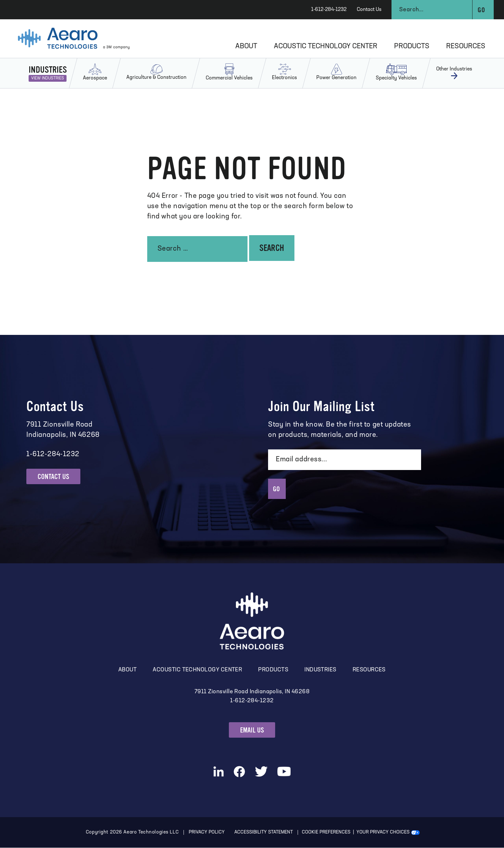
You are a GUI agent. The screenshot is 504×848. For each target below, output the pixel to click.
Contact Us (369, 10)
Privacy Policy (207, 833)
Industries (320, 670)
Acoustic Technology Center (326, 46)
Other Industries (454, 73)
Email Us (252, 730)
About (246, 46)
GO (277, 489)
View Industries (48, 78)
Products (412, 46)
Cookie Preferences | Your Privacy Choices (356, 833)
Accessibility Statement (264, 833)
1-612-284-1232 (329, 10)
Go (481, 10)
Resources (466, 46)
